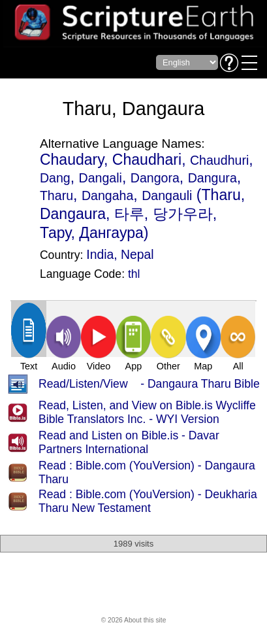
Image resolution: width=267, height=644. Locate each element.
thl (134, 274)
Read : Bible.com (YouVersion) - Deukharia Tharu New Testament (148, 501)
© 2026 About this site (134, 620)
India (100, 254)
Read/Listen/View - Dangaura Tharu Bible (149, 384)
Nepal (137, 254)
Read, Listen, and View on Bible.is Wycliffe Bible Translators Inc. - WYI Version (147, 412)
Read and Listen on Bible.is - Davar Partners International (129, 442)
